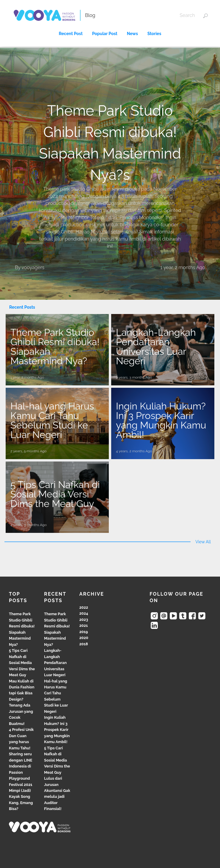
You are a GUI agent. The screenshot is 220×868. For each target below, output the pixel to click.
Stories (154, 34)
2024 (84, 613)
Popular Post (105, 34)
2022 (84, 607)
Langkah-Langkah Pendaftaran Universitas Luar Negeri (55, 663)
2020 (84, 638)
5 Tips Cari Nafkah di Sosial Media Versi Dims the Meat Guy (22, 663)
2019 (84, 632)
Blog (90, 15)
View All (203, 542)
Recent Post (71, 34)
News (132, 34)
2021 (84, 626)
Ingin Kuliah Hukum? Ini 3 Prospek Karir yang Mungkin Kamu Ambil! (57, 730)
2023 (84, 620)
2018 (84, 644)
